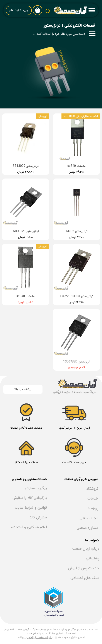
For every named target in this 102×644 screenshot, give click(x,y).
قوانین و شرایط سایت (31, 508)
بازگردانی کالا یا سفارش (30, 498)
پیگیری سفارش (36, 488)
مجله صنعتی (89, 518)
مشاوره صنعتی (88, 528)
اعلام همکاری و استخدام (29, 527)
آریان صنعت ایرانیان (40, 637)
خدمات (93, 499)
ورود (25, 10)
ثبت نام (14, 10)
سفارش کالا (38, 517)
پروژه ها (92, 508)
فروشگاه (92, 489)
